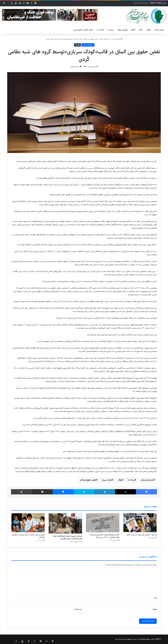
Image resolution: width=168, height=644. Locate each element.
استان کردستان (147, 480)
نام (155, 598)
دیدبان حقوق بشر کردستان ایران (125, 639)
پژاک (120, 480)
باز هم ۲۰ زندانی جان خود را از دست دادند (142, 535)
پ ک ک (131, 480)
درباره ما (111, 30)
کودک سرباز (107, 480)
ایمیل (154, 609)
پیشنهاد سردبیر (104, 39)
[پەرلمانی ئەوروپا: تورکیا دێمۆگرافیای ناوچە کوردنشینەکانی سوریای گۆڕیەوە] (65, 523)
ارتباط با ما (100, 30)
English (153, 3)
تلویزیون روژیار (122, 30)
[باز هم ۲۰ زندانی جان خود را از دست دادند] (140, 523)
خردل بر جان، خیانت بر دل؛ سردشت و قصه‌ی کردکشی (28, 536)
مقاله (141, 30)
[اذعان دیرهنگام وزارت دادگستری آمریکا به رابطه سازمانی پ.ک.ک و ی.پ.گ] (103, 523)
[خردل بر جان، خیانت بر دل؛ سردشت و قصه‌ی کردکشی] (28, 523)
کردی (164, 3)
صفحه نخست (159, 30)
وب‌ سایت (78, 609)
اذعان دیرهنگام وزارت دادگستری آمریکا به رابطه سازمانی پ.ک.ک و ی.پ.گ (105, 536)
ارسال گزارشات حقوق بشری (83, 30)
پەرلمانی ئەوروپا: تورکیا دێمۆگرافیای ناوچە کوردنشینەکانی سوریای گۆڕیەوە (67, 537)
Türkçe (159, 3)
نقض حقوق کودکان (88, 480)
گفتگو (133, 30)
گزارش (148, 30)
